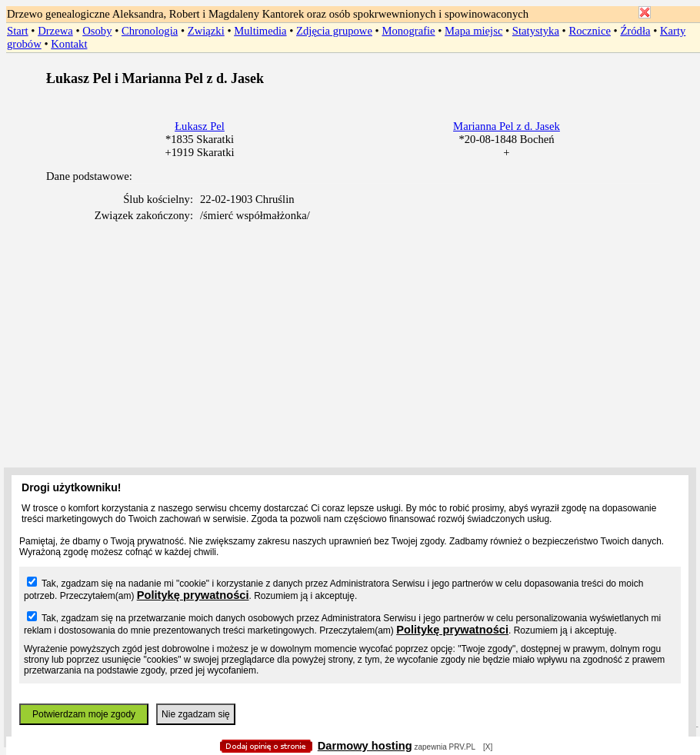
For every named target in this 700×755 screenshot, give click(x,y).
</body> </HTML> (350, 77)
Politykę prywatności (193, 595)
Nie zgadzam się (196, 714)
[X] (488, 747)
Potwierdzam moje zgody (84, 714)
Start (18, 31)
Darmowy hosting (365, 746)
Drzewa (55, 31)
